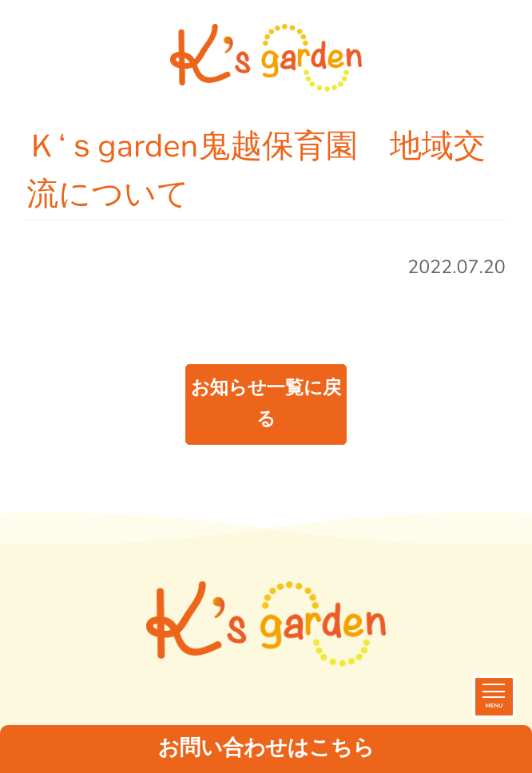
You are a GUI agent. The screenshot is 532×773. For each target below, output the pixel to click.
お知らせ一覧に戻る (266, 404)
